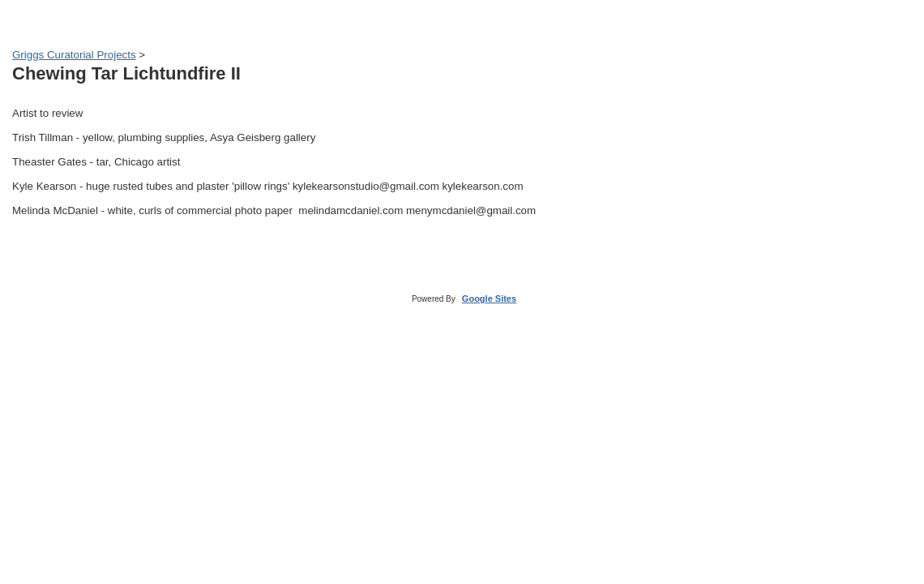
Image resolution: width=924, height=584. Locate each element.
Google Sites (489, 298)
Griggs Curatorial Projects (74, 55)
